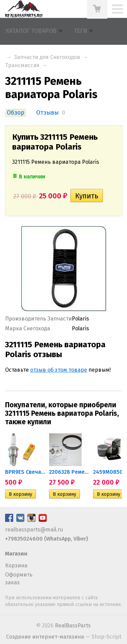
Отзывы (47, 113)
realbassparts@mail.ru (34, 530)
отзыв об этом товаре (59, 370)
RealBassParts (73, 626)
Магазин (16, 554)
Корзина (16, 565)
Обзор (16, 113)
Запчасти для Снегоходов (47, 57)
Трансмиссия (22, 65)
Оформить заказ (19, 578)
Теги (80, 31)
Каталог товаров (31, 31)
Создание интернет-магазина (45, 637)
